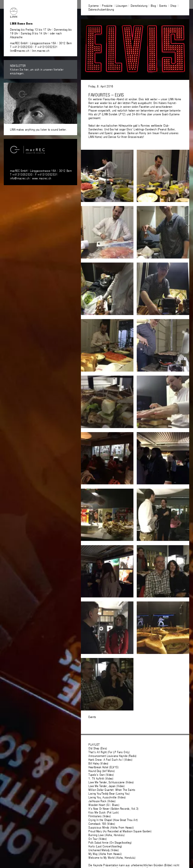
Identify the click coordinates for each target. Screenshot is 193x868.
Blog (153, 6)
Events (163, 6)
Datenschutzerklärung (101, 9)
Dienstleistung (139, 6)
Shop (173, 6)
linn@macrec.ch (20, 50)
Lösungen (122, 6)
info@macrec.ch (20, 178)
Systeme (93, 6)
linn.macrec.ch (41, 50)
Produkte (107, 6)
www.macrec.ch (42, 178)
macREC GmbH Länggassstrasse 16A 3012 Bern (41, 43)
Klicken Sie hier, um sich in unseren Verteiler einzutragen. (37, 71)
